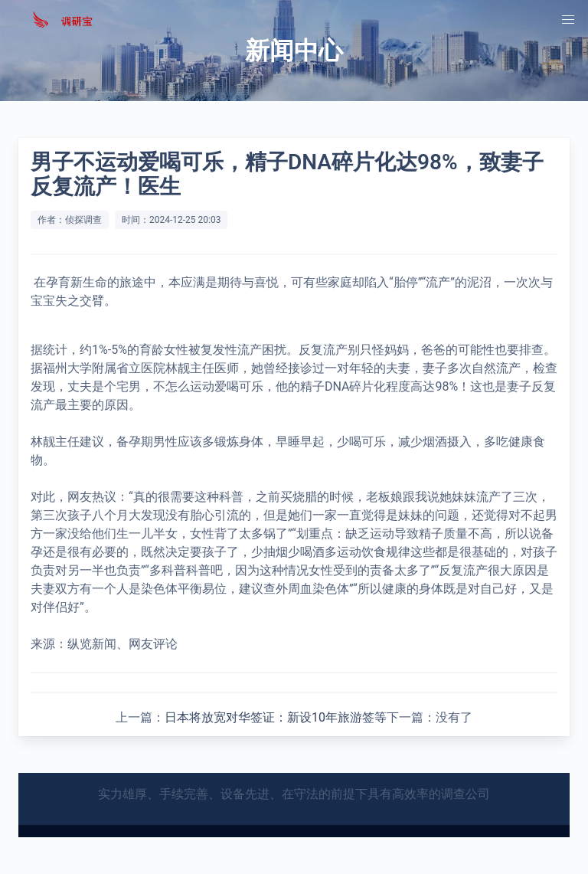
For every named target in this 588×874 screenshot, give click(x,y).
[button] (568, 20)
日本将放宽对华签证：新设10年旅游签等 (276, 717)
